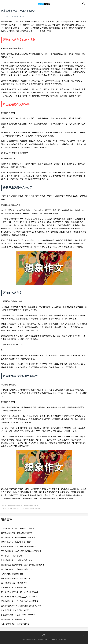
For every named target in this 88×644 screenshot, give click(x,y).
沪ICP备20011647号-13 (57, 639)
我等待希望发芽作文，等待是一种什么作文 (23, 506)
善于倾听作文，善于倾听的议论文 (14, 583)
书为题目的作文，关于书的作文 (13, 619)
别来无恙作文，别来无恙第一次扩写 (15, 610)
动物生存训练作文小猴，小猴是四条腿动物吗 (18, 547)
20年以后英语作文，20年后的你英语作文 (17, 533)
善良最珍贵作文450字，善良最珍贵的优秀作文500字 (21, 606)
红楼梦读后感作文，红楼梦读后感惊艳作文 (17, 560)
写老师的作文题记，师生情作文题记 (15, 624)
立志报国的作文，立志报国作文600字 (15, 588)
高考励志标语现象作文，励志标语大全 (16, 578)
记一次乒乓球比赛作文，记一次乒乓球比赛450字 (20, 592)
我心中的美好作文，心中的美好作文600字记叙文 (20, 601)
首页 (43, 635)
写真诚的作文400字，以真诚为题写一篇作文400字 (26, 509)
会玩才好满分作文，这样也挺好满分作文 (17, 569)
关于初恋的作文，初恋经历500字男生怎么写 (18, 537)
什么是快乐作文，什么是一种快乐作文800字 (18, 615)
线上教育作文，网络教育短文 (12, 556)
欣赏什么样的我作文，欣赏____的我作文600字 (19, 597)
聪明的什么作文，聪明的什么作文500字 (16, 542)
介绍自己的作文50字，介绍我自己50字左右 (18, 528)
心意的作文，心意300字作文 (12, 574)
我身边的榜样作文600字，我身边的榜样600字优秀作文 (22, 551)
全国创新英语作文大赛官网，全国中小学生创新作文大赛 (23, 565)
